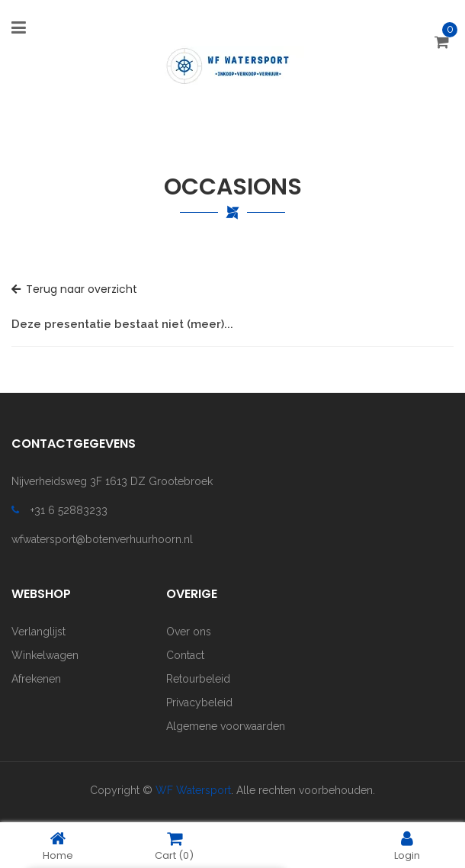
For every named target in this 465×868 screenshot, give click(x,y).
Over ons (189, 632)
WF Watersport (193, 790)
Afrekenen (36, 679)
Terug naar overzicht (74, 289)
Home (58, 845)
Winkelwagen (45, 655)
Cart (174, 845)
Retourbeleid (198, 679)
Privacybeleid (199, 702)
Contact (185, 655)
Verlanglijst (38, 632)
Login (407, 845)
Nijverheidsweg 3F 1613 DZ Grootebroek (112, 481)
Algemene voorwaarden (226, 726)
